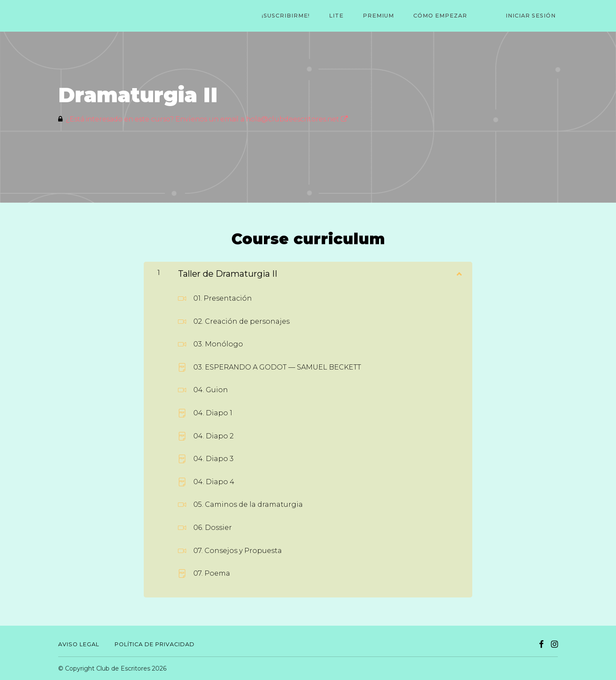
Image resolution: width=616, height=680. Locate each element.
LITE (354, 16)
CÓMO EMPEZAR (450, 16)
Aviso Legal (79, 644)
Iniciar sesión (533, 16)
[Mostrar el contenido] (459, 272)
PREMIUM (392, 16)
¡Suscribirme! (307, 16)
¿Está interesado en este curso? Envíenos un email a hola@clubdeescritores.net (207, 119)
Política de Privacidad (155, 644)
